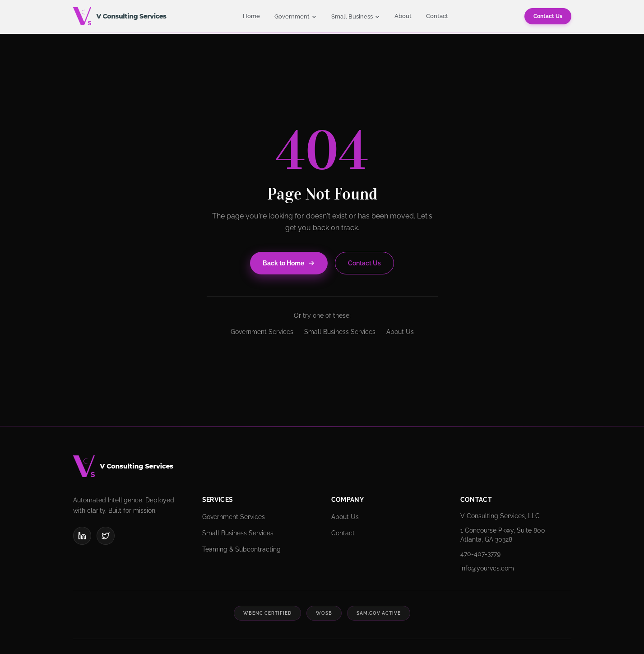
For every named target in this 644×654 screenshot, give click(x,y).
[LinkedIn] (82, 536)
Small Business (356, 16)
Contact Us (548, 16)
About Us (400, 332)
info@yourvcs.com (487, 568)
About (403, 16)
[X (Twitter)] (106, 536)
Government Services (262, 332)
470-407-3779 (480, 554)
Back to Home (289, 263)
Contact (437, 16)
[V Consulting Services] (322, 466)
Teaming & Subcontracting (241, 549)
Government (296, 16)
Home (251, 16)
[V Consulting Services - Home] (120, 16)
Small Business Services (340, 332)
